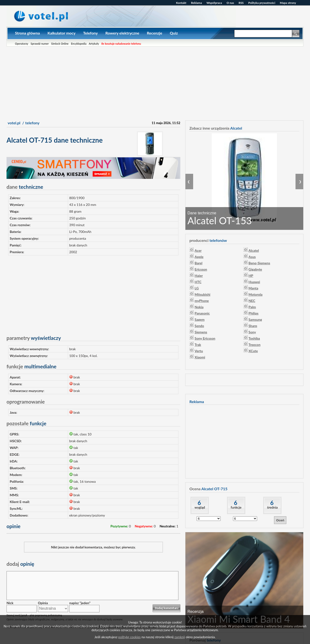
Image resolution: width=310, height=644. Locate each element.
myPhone (202, 301)
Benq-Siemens (259, 263)
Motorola (255, 294)
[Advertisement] (155, 83)
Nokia (199, 307)
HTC (198, 282)
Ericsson (201, 269)
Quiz (174, 33)
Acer (198, 250)
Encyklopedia (79, 44)
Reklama (196, 3)
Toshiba (254, 338)
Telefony (90, 33)
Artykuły (94, 44)
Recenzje (154, 33)
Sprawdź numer (40, 44)
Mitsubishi (202, 294)
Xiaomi (200, 357)
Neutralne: (168, 526)
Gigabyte (255, 269)
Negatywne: (144, 526)
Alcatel (254, 250)
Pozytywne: (119, 526)
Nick (10, 603)
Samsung (255, 319)
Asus (252, 257)
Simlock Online (60, 44)
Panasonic (202, 313)
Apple (199, 257)
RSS (241, 3)
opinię (20, 564)
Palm (252, 307)
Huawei (254, 282)
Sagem (200, 319)
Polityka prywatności (262, 3)
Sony (252, 332)
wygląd (200, 507)
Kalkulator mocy (62, 33)
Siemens (201, 332)
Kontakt (181, 3)
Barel (198, 263)
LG (197, 288)
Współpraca (214, 3)
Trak (198, 345)
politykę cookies (130, 637)
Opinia (43, 603)
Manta (253, 288)
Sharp (253, 326)
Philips (253, 313)
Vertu (199, 351)
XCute (253, 351)
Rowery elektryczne (122, 33)
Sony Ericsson (205, 338)
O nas (230, 3)
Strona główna (27, 33)
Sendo (199, 326)
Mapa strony (288, 3)
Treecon (254, 345)
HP (251, 276)
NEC (252, 301)
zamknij (180, 637)
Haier (199, 276)
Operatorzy (22, 44)
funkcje (236, 507)
